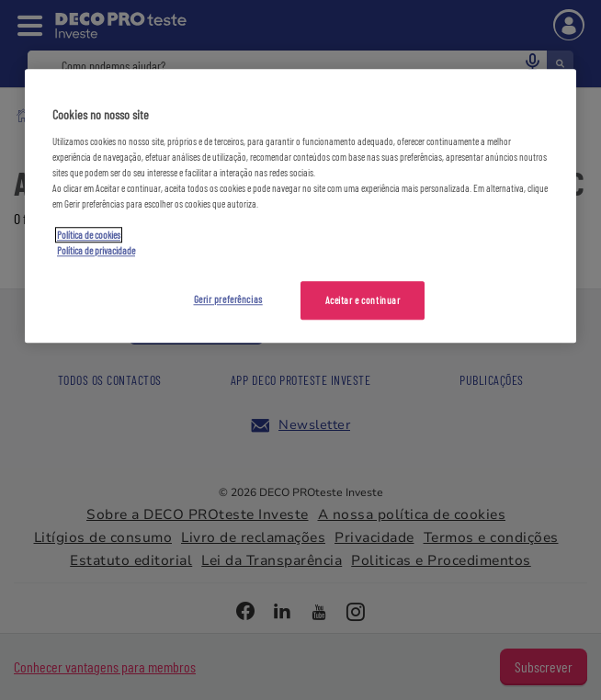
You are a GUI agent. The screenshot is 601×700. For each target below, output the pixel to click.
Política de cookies (89, 236)
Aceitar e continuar (363, 301)
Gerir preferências (228, 300)
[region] (300, 207)
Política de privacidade (96, 251)
